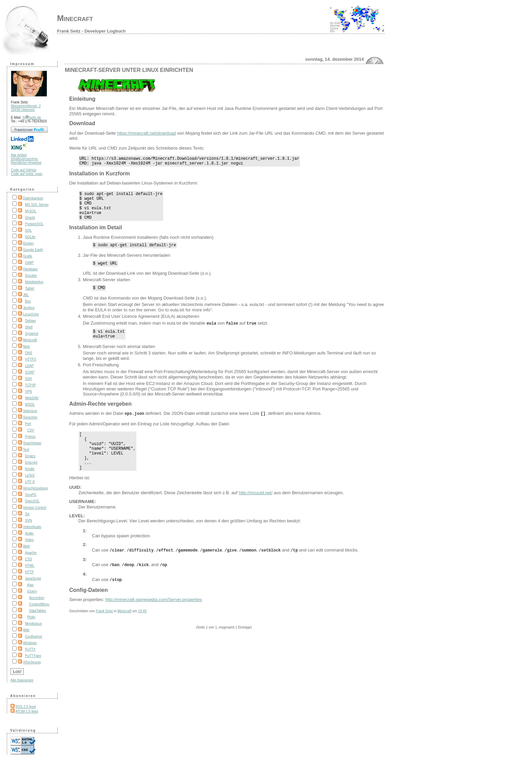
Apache (31, 553)
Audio (30, 533)
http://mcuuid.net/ (256, 513)
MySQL (31, 211)
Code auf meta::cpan (27, 174)
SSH (29, 379)
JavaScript (33, 578)
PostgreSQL (34, 224)
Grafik (28, 256)
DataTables (38, 611)
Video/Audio (32, 527)
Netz (27, 346)
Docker (28, 243)
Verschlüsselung (35, 488)
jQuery (32, 591)
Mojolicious (33, 624)
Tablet (30, 288)
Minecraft (75, 18)
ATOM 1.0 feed (27, 711)
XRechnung (32, 662)
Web (26, 546)
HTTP (30, 572)
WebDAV (32, 398)
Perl (28, 424)
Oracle (30, 218)
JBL (26, 295)
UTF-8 (30, 482)
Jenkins (29, 308)
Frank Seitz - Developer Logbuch (91, 31)
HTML (30, 566)
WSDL (30, 404)
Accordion (37, 598)
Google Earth (33, 250)
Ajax (30, 585)
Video (29, 540)
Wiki (26, 630)
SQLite (30, 237)
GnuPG (31, 495)
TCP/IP (31, 385)
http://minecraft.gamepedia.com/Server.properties (154, 617)
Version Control (35, 508)
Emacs (30, 456)
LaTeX (30, 475)
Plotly (31, 617)
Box (28, 301)
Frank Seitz (104, 629)
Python (30, 437)
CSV (31, 430)
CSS (29, 559)
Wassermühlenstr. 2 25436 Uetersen (26, 108)
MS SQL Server (37, 205)
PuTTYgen (33, 656)
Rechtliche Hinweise (26, 163)
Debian (31, 321)
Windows (30, 643)
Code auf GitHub (24, 170)
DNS (29, 353)
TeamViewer (32, 443)
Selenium (30, 411)
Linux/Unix (31, 314)
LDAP (30, 366)
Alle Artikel (19, 155)
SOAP (30, 372)
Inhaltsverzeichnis (24, 159)
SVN (29, 520)
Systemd (32, 334)
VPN (29, 392)
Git (27, 514)
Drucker (31, 276)
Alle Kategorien (22, 680)
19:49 (142, 629)
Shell (29, 327)
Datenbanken (33, 198)
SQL (28, 230)
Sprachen (30, 417)
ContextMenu (39, 604)
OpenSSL (32, 501)
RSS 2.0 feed (26, 707)
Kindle (30, 469)
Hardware (30, 269)
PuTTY (30, 649)
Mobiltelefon (34, 282)
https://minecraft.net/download (146, 133)
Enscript (31, 462)
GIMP (30, 263)
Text (26, 450)
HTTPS (31, 359)
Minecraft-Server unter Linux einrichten (129, 70)
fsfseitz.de (32, 118)
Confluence (34, 636)
